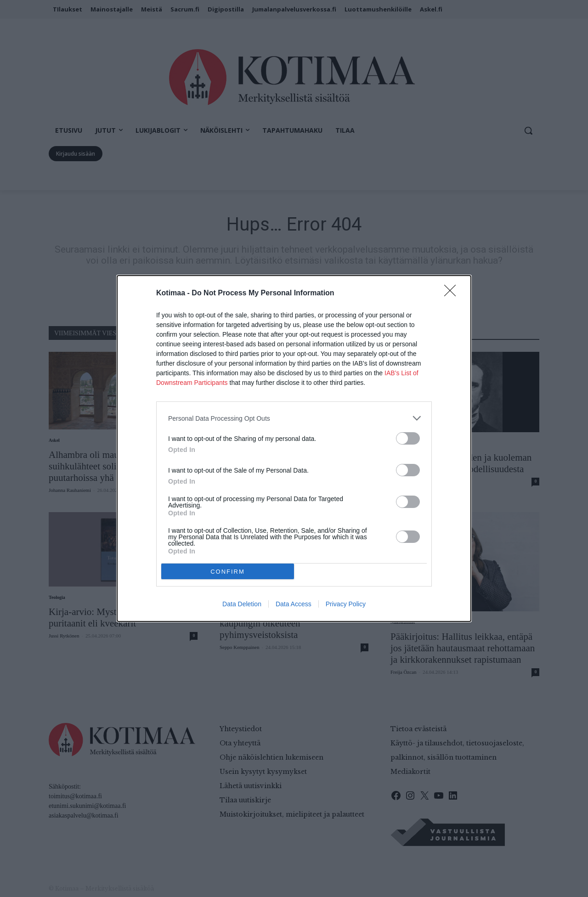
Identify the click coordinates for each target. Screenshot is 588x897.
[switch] (408, 438)
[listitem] (294, 418)
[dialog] (294, 448)
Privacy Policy (346, 604)
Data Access (294, 604)
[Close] (453, 293)
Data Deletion (242, 604)
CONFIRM (228, 571)
